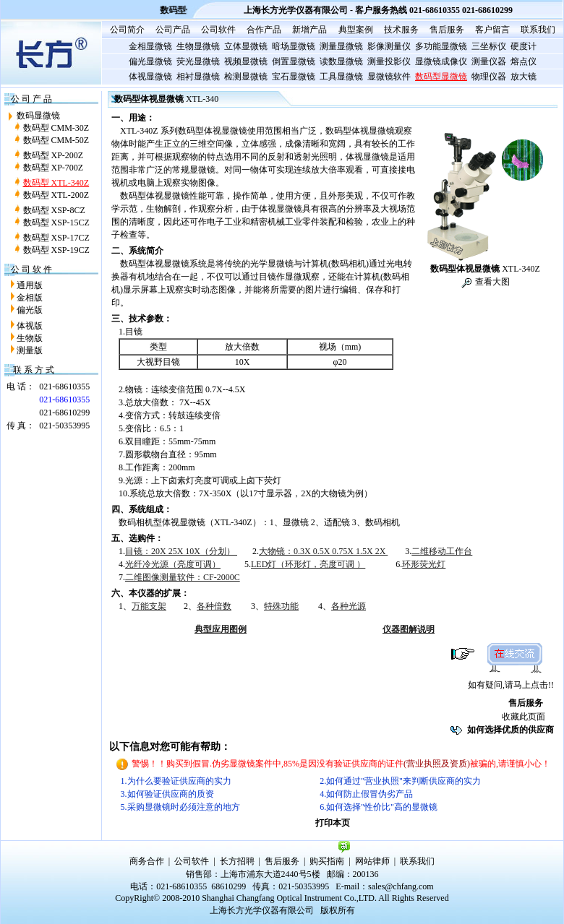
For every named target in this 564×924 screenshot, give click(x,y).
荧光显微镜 (198, 61)
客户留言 (492, 30)
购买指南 (327, 861)
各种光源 (349, 606)
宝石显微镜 (294, 77)
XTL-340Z (485, 269)
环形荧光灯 (424, 564)
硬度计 (524, 46)
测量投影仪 (389, 61)
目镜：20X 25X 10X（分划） (181, 551)
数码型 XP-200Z (54, 155)
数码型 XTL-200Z (56, 195)
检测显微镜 (246, 77)
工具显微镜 (341, 77)
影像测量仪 (389, 46)
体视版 (30, 326)
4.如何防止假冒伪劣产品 (366, 794)
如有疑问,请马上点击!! (511, 685)
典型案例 (356, 30)
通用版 (30, 285)
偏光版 (30, 310)
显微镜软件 (389, 77)
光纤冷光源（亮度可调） (173, 564)
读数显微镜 (341, 61)
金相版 (30, 298)
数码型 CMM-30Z (56, 128)
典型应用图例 (221, 629)
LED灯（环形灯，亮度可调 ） (308, 564)
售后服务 (447, 30)
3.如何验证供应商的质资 (167, 794)
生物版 (30, 338)
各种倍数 (214, 606)
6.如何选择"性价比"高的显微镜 (379, 807)
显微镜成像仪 (441, 61)
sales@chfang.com (401, 886)
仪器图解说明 (409, 629)
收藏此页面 (524, 717)
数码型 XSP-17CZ (56, 238)
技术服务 (401, 30)
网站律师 (372, 861)
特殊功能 (281, 606)
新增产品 (309, 30)
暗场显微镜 (294, 46)
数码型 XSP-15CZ (56, 223)
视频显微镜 (246, 61)
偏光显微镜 (150, 61)
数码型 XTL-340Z (56, 183)
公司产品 (173, 30)
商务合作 (147, 861)
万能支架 (149, 606)
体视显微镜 (150, 77)
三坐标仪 (489, 46)
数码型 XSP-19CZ (56, 250)
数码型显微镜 (441, 77)
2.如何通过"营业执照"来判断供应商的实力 (400, 781)
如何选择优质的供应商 (510, 730)
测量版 (30, 350)
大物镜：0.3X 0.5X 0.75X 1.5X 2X (323, 551)
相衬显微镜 (198, 77)
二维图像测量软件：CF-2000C (183, 577)
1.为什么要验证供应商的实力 (176, 781)
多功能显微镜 (441, 46)
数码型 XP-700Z (54, 168)
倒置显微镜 (294, 61)
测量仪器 (489, 61)
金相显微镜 (150, 46)
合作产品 (264, 30)
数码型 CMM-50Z (56, 140)
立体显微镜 (246, 46)
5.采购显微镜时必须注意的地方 (180, 807)
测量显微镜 (341, 46)
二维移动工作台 (442, 551)
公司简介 (127, 30)
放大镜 (524, 77)
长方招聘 (237, 861)
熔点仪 (524, 61)
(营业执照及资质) (437, 764)
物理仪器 (489, 77)
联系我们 (538, 30)
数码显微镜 (38, 116)
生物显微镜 (198, 46)
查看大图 (491, 282)
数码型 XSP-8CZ (54, 210)
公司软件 (218, 30)
